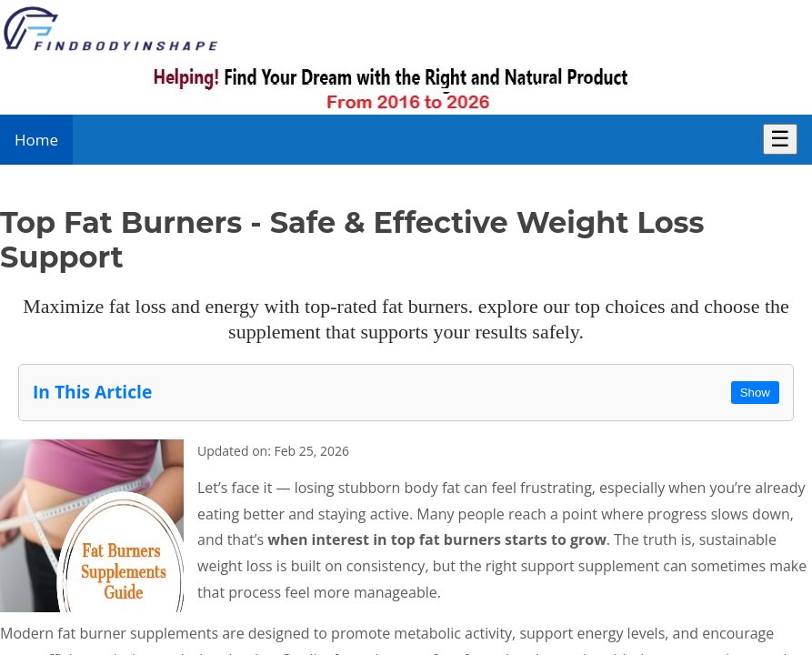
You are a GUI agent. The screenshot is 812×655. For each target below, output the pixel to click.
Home (36, 140)
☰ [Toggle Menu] (780, 139)
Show (755, 393)
